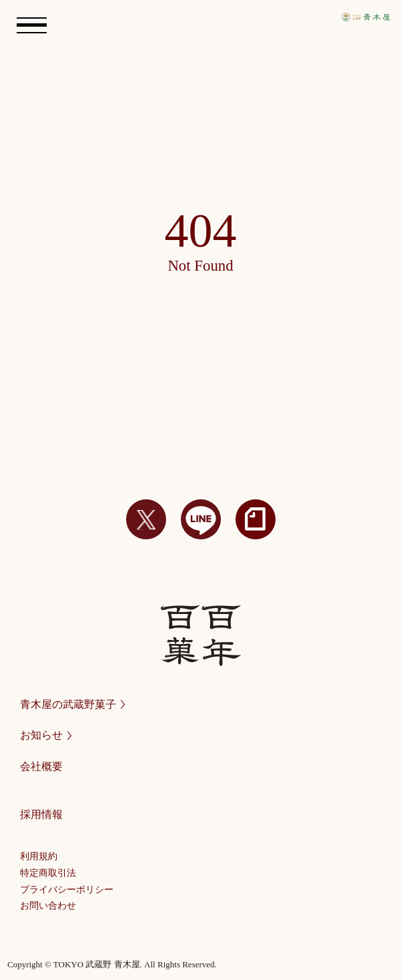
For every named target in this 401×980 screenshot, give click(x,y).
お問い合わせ (48, 906)
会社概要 (41, 766)
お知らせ (46, 735)
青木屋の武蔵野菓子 (72, 704)
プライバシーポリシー (67, 890)
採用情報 (41, 814)
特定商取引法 (48, 873)
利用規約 (39, 856)
